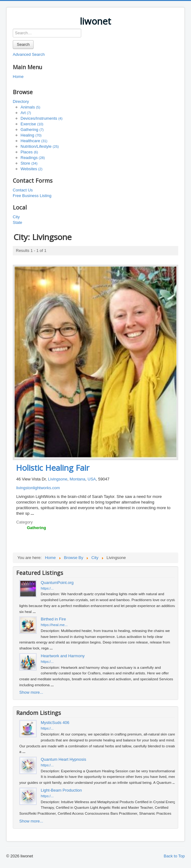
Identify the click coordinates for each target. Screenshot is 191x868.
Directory (21, 101)
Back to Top (174, 856)
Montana (78, 479)
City (16, 217)
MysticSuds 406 (55, 723)
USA (92, 479)
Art (26, 113)
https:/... (47, 588)
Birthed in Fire (53, 619)
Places (29, 152)
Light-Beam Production (61, 790)
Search (23, 44)
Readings (33, 158)
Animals (30, 107)
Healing (31, 135)
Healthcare (34, 141)
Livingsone (58, 479)
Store (29, 163)
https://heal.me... (54, 625)
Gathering (32, 130)
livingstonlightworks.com (38, 488)
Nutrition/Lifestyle (40, 146)
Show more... (31, 692)
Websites (31, 169)
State (17, 222)
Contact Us (23, 190)
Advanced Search (29, 54)
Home (18, 77)
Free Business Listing (32, 196)
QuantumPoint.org (57, 583)
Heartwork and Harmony (63, 656)
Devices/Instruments (42, 118)
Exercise (32, 124)
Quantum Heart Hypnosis (63, 759)
